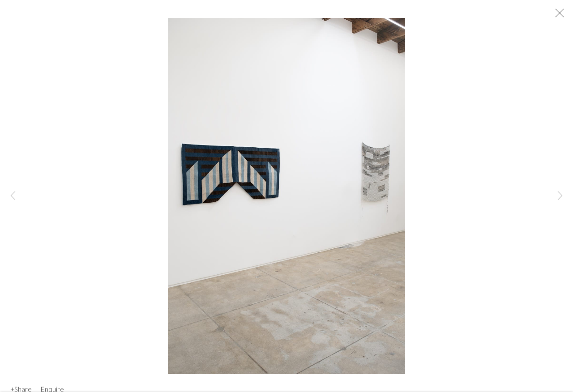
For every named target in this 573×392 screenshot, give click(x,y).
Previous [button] (13, 196)
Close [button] (561, 16)
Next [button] (560, 196)
